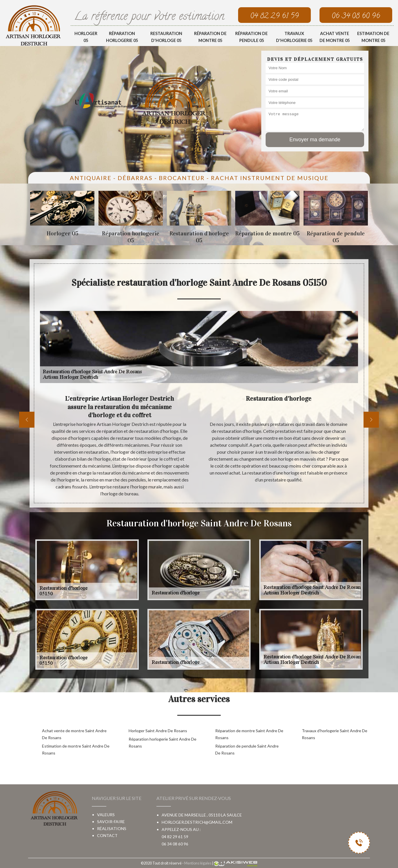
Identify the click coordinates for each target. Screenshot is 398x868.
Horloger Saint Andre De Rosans (158, 731)
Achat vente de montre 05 (335, 37)
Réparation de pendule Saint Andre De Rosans (247, 749)
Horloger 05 (86, 37)
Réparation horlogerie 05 (122, 37)
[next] (371, 420)
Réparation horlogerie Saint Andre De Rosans (163, 742)
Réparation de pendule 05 (251, 37)
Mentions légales (198, 863)
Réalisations (112, 828)
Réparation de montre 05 (210, 37)
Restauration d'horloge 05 (166, 37)
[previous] (27, 420)
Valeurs (106, 815)
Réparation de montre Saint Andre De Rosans (249, 734)
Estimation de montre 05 (373, 37)
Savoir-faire (111, 822)
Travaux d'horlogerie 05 (294, 37)
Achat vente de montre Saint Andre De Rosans (74, 734)
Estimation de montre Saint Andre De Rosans (76, 749)
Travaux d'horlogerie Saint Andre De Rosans (335, 734)
